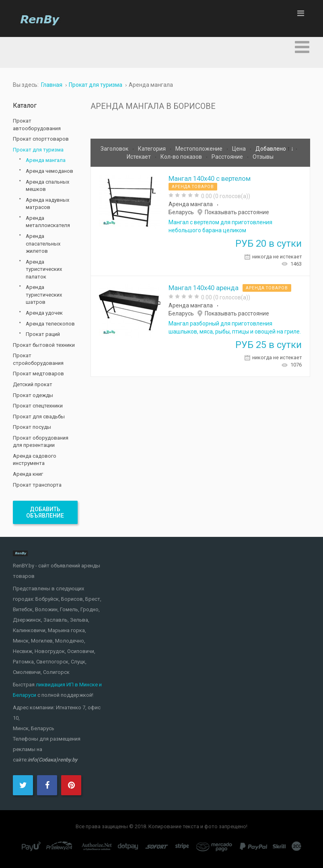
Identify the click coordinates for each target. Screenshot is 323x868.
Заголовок (115, 149)
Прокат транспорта (37, 485)
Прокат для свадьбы (39, 417)
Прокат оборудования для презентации (41, 442)
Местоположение (200, 149)
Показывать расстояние (237, 212)
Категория (152, 149)
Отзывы (263, 157)
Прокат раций (43, 334)
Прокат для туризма (38, 150)
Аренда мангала (191, 204)
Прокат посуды (32, 427)
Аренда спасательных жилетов (43, 244)
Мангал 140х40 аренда (204, 288)
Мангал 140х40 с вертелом (210, 178)
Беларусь (181, 212)
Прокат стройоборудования (38, 359)
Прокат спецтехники (38, 406)
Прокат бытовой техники (44, 345)
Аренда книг (28, 474)
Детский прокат (33, 384)
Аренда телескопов (50, 324)
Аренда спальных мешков (47, 186)
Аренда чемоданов (49, 171)
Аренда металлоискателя (48, 222)
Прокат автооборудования (37, 125)
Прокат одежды (33, 395)
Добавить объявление (45, 512)
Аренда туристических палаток (44, 269)
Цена (240, 149)
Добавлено (271, 149)
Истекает (139, 157)
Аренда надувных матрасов (47, 204)
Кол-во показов (182, 157)
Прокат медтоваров (38, 374)
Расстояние (228, 157)
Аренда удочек (44, 313)
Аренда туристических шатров (44, 295)
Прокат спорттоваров (41, 139)
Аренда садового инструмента (35, 460)
